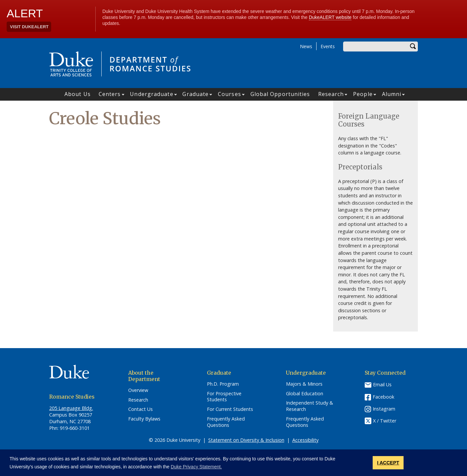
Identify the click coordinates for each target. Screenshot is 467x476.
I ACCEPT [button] (388, 463)
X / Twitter (385, 421)
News (306, 46)
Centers (110, 94)
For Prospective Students (224, 397)
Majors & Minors (304, 384)
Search (413, 47)
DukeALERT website (330, 17)
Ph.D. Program (223, 384)
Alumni (392, 94)
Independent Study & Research (310, 406)
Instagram (384, 409)
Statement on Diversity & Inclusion (246, 440)
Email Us (382, 384)
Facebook (383, 397)
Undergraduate (151, 94)
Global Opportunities (280, 94)
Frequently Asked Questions (226, 422)
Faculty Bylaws (144, 419)
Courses (230, 94)
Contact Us (140, 409)
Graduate (195, 94)
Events (328, 46)
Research (331, 94)
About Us (78, 94)
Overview (138, 390)
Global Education (305, 394)
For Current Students (230, 409)
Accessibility (305, 440)
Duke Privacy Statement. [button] (196, 467)
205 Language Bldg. (71, 408)
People (363, 94)
